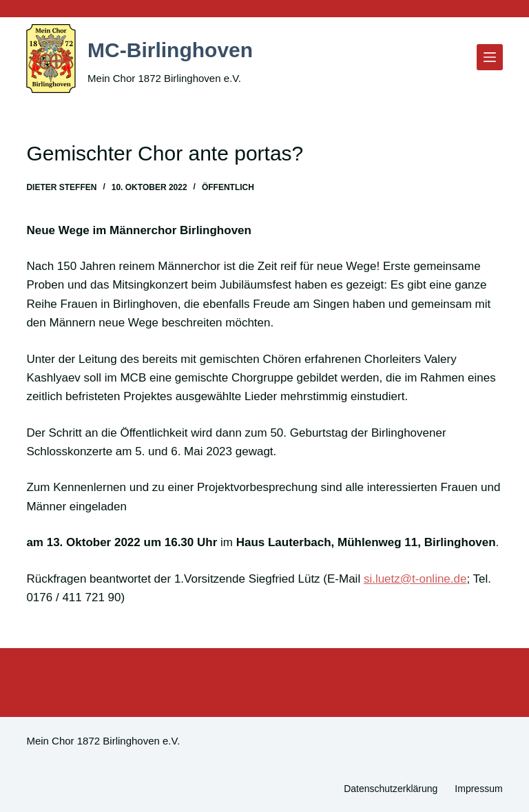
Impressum (478, 789)
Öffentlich (228, 187)
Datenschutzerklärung (391, 789)
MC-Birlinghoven (187, 49)
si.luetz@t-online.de (415, 579)
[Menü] (490, 57)
